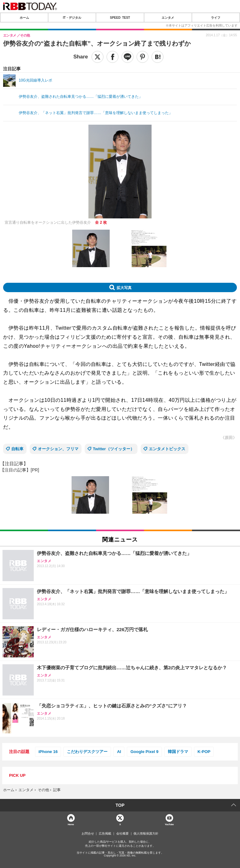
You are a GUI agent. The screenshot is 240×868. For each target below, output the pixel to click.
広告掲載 (105, 834)
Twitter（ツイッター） (114, 449)
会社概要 (122, 834)
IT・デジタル (72, 17)
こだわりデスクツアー (87, 752)
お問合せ (88, 834)
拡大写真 (124, 287)
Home (71, 824)
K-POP (204, 752)
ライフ (216, 17)
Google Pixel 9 (144, 752)
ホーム (24, 17)
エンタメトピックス (167, 449)
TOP (120, 805)
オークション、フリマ (58, 449)
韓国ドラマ (178, 752)
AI (119, 752)
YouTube (169, 824)
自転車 (17, 449)
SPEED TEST (120, 17)
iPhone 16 (48, 752)
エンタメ (168, 17)
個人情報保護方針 (146, 834)
